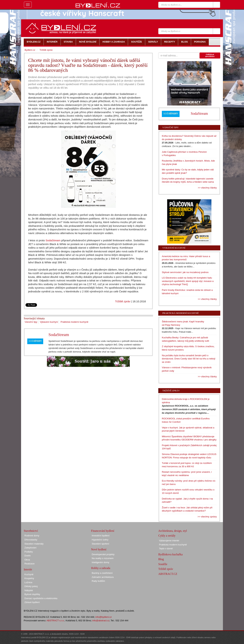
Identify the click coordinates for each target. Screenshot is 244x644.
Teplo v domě (166, 549)
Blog (161, 559)
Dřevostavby (31, 540)
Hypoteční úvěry (100, 540)
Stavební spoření (100, 544)
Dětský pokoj (31, 586)
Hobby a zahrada (101, 568)
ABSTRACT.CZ (168, 574)
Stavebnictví (31, 531)
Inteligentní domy (100, 562)
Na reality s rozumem (103, 558)
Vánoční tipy (31, 322)
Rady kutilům (98, 581)
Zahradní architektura (103, 577)
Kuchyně (29, 574)
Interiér (28, 569)
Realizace (29, 564)
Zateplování (30, 548)
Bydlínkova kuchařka (170, 554)
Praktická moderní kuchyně (74, 322)
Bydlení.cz (30, 50)
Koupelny (29, 578)
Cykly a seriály (167, 536)
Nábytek (29, 590)
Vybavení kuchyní (49, 322)
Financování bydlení (103, 531)
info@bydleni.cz (104, 617)
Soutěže (163, 564)
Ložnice (28, 582)
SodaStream (53, 240)
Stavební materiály (34, 544)
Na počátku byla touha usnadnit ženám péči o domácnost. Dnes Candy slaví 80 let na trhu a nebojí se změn (189, 359)
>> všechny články (207, 188)
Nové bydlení (99, 549)
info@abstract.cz (101, 621)
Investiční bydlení (101, 536)
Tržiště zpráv (123, 301)
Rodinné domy (32, 536)
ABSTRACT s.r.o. (56, 621)
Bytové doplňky (32, 594)
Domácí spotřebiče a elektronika (41, 598)
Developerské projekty (103, 554)
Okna (27, 560)
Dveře (28, 556)
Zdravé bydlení (32, 602)
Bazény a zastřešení (102, 573)
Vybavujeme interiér (169, 541)
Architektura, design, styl (173, 531)
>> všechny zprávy (207, 517)
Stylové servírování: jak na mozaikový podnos (185, 272)
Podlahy (29, 552)
